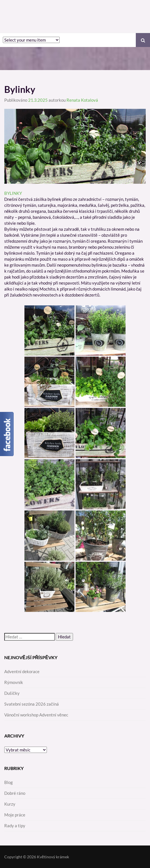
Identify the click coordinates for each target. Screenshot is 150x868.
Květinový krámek (53, 857)
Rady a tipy (15, 826)
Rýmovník (14, 682)
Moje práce (15, 815)
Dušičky (12, 693)
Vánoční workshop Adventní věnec (36, 715)
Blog (9, 782)
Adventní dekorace (22, 671)
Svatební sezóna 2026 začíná (32, 704)
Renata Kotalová (82, 100)
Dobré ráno (15, 793)
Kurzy (10, 804)
